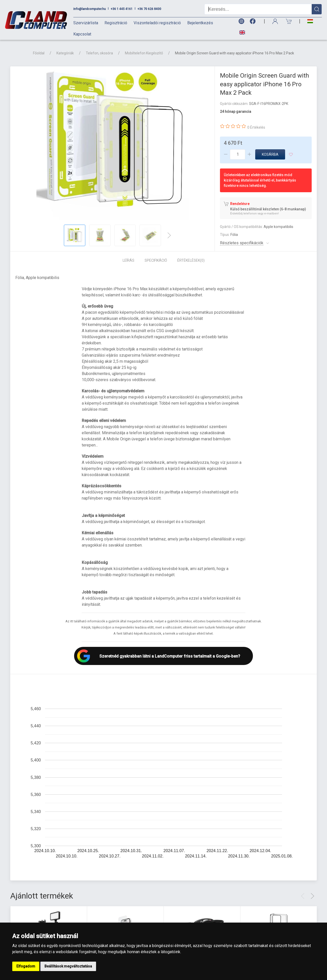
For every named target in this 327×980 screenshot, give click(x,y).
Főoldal (39, 53)
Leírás (129, 260)
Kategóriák (65, 53)
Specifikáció (156, 260)
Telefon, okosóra (99, 53)
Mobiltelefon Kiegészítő (144, 53)
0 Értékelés (256, 127)
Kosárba (270, 154)
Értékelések (191, 260)
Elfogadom (26, 966)
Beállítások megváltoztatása (68, 966)
